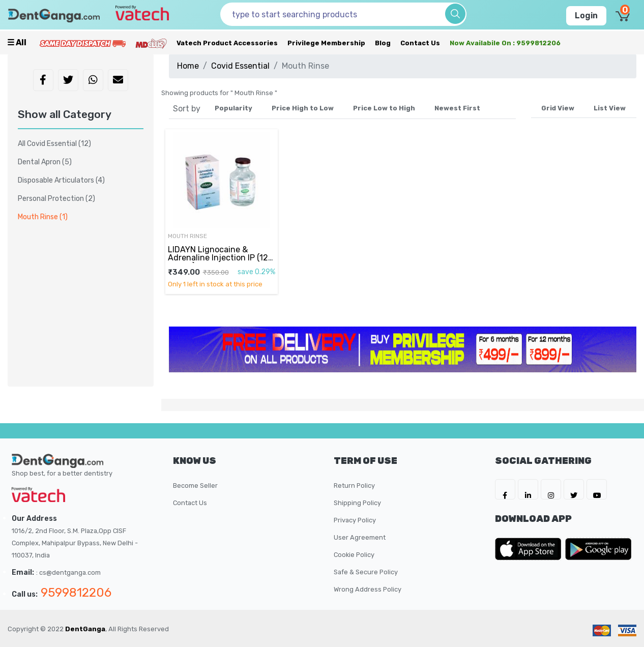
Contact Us (420, 43)
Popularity (233, 108)
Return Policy (354, 486)
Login (586, 16)
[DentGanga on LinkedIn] (528, 489)
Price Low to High (384, 108)
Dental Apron (45, 162)
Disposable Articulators (61, 180)
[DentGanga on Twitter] (574, 489)
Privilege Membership (326, 43)
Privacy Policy (355, 520)
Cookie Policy (354, 555)
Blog (383, 43)
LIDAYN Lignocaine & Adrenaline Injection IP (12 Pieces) (218, 258)
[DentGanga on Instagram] (551, 489)
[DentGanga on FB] (505, 489)
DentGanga (85, 629)
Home (188, 66)
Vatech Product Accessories (227, 43)
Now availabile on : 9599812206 (505, 43)
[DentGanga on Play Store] (598, 549)
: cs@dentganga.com (68, 572)
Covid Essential (240, 66)
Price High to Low (303, 108)
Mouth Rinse (187, 236)
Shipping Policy (357, 503)
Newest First (457, 108)
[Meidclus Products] (151, 43)
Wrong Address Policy (368, 589)
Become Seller (195, 486)
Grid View (558, 108)
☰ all (17, 42)
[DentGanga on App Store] (530, 549)
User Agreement (360, 537)
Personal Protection (56, 199)
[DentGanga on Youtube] (597, 489)
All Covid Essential (54, 144)
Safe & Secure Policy (366, 572)
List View (610, 108)
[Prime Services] (82, 43)
